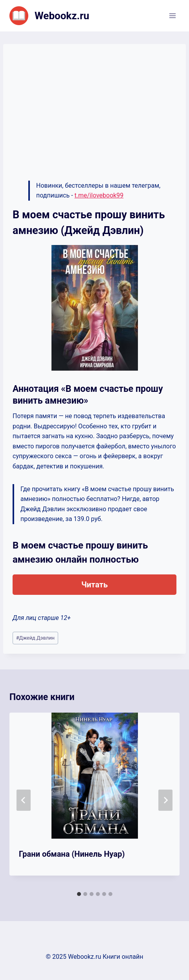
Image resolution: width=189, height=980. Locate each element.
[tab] (79, 894)
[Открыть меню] (172, 16)
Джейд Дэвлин (35, 638)
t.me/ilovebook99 (99, 195)
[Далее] (165, 800)
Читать (94, 585)
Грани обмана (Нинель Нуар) (72, 854)
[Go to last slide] (24, 800)
